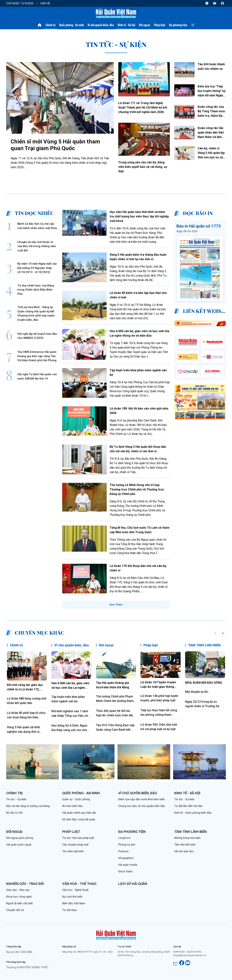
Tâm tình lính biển (191, 832)
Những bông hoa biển (187, 838)
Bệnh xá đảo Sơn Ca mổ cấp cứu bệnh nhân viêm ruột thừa (37, 226)
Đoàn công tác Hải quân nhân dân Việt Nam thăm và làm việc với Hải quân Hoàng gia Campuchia (211, 133)
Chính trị (51, 25)
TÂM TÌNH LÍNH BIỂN (204, 645)
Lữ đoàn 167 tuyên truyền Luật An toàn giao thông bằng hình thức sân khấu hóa (160, 685)
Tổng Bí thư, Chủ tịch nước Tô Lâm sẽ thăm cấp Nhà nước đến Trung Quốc (140, 530)
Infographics (126, 858)
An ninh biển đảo (72, 806)
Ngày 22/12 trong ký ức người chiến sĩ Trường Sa (202, 704)
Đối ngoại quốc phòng (20, 838)
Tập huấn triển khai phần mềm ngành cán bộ (138, 373)
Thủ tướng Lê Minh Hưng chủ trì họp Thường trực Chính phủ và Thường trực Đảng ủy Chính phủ (137, 489)
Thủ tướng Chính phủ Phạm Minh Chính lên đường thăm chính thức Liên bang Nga (115, 699)
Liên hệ (45, 3)
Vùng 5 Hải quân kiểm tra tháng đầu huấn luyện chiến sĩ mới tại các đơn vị (138, 257)
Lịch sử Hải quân (133, 884)
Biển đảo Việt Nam (74, 903)
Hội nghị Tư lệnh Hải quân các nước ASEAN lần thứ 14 (37, 376)
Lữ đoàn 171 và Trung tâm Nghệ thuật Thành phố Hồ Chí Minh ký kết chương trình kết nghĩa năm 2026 (143, 108)
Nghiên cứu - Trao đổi (25, 884)
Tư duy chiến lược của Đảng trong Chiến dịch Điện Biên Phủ (36, 290)
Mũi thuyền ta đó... (198, 692)
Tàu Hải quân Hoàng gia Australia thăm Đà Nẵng (113, 685)
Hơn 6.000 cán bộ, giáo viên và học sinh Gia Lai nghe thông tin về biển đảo (139, 333)
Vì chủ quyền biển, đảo (101, 25)
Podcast (123, 851)
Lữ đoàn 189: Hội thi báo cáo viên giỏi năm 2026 (139, 411)
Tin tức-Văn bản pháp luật (78, 838)
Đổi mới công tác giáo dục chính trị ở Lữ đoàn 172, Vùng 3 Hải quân (25, 687)
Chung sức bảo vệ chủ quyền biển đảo (142, 806)
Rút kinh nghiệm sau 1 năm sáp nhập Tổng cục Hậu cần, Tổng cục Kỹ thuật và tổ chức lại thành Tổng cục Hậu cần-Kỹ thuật (71, 714)
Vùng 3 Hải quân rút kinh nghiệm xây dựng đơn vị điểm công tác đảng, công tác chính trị (25, 730)
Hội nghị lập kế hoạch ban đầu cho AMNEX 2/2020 (37, 336)
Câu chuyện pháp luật (75, 845)
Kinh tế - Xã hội (126, 25)
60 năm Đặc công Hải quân (79, 819)
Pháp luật (160, 25)
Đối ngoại (145, 25)
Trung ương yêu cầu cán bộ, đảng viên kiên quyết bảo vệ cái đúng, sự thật (143, 167)
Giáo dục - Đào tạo (18, 890)
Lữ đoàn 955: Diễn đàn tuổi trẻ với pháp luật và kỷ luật (159, 727)
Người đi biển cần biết (19, 903)
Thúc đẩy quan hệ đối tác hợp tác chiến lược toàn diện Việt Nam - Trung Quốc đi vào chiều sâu (116, 713)
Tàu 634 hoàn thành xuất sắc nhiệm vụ (211, 66)
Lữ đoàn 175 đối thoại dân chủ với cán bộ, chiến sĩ (138, 568)
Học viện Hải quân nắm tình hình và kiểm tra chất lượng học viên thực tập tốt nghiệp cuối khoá (139, 216)
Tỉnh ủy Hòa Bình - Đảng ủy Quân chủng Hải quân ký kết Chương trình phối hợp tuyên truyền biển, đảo (36, 313)
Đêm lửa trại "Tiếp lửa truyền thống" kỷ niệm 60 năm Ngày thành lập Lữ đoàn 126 (212, 91)
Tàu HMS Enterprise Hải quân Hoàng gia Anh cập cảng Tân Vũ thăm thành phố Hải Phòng (37, 356)
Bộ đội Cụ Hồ (14, 813)
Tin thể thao (70, 910)
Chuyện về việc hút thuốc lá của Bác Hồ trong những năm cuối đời (37, 246)
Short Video (126, 871)
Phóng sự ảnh (127, 845)
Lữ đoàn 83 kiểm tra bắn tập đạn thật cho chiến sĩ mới (138, 295)
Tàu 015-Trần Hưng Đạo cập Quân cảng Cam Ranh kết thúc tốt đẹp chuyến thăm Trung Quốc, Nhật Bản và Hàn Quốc (116, 728)
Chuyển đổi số (15, 910)
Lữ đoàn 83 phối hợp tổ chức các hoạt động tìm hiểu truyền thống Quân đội (26, 715)
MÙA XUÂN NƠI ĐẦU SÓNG (204, 683)
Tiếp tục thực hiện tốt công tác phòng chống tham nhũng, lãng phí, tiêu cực (159, 713)
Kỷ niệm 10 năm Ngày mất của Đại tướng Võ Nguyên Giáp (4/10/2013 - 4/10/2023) (37, 268)
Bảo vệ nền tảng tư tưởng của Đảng (28, 806)
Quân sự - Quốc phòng (76, 799)
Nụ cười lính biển (72, 897)
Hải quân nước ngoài (19, 845)
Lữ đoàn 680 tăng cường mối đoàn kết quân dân (27, 701)
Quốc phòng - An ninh (72, 25)
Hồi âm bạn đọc (184, 851)
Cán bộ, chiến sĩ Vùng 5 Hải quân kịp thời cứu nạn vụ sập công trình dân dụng (212, 153)
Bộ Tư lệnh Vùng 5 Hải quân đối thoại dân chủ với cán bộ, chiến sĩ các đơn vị (138, 449)
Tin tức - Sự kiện (16, 799)
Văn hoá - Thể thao (79, 884)
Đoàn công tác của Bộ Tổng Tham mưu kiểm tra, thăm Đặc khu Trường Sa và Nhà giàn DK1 (211, 112)
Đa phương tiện (178, 25)
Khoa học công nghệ (19, 897)
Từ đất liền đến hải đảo (188, 806)
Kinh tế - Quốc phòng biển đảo (193, 813)
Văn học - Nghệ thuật (75, 890)
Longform (124, 838)
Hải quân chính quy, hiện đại (79, 813)
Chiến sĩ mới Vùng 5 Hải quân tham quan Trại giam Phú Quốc (55, 145)
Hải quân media (128, 865)
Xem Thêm (116, 605)
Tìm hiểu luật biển (73, 851)
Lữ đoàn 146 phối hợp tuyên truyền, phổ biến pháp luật (159, 698)
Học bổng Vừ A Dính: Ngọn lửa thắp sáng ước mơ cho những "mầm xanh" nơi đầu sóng (70, 728)
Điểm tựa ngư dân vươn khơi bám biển (141, 799)
